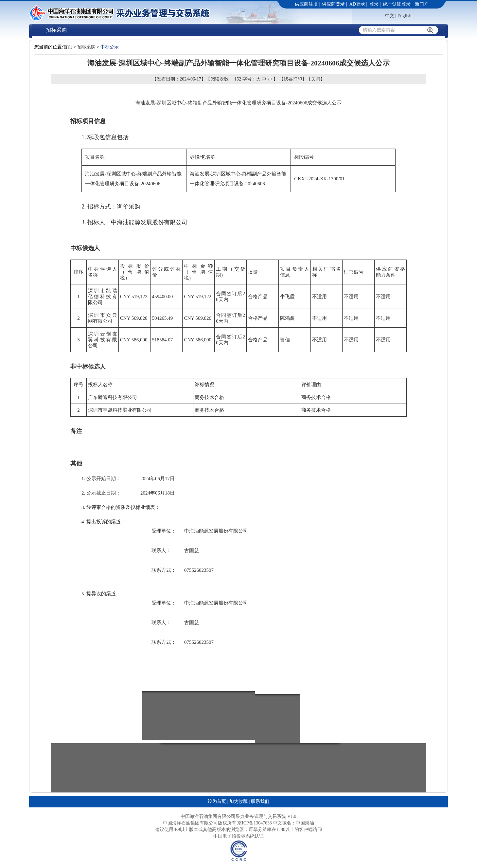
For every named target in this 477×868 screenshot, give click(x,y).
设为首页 (217, 801)
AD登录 (357, 4)
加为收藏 (238, 801)
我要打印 (293, 79)
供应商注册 (306, 4)
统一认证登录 (397, 4)
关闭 (316, 79)
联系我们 (260, 801)
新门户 (422, 4)
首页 (68, 47)
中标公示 (110, 47)
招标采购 (56, 30)
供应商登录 (333, 4)
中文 (390, 16)
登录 (374, 4)
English (405, 16)
